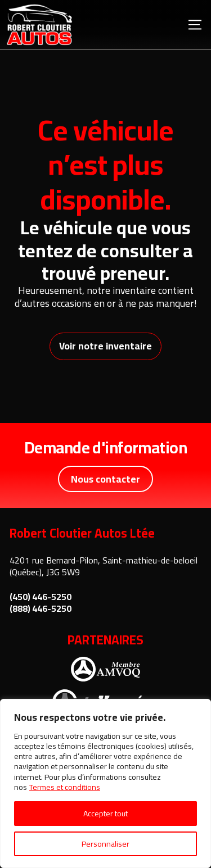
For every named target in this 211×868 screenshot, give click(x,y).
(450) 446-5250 (41, 597)
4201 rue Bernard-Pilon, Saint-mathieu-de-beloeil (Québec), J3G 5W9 (104, 566)
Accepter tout (105, 814)
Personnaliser (105, 844)
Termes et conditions (65, 787)
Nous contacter (105, 479)
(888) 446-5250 (41, 609)
